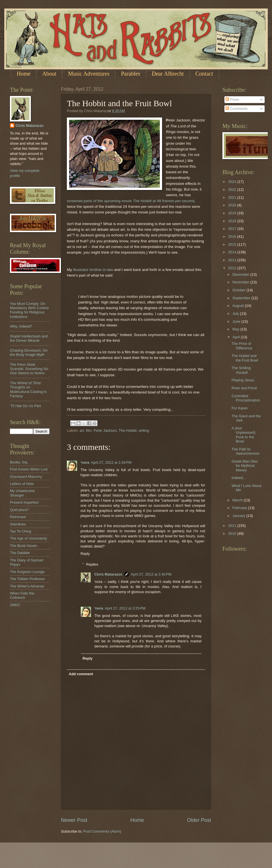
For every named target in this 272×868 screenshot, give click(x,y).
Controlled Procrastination (246, 398)
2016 (233, 237)
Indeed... (239, 478)
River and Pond (244, 388)
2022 (233, 190)
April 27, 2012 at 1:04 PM (111, 462)
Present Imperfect (24, 502)
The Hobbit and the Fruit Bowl (245, 358)
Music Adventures (89, 74)
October (239, 290)
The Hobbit (128, 430)
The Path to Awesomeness (246, 451)
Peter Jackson (105, 430)
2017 (233, 229)
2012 (233, 268)
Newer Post (74, 820)
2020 (233, 205)
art (82, 430)
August (239, 306)
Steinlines (18, 524)
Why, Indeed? (21, 326)
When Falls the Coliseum (22, 595)
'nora (85, 462)
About (49, 74)
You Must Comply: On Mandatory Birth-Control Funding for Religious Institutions (29, 310)
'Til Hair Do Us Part (25, 406)
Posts (232, 100)
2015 (233, 244)
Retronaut (18, 517)
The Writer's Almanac (27, 586)
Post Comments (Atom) (102, 831)
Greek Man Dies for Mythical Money (245, 466)
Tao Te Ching (21, 531)
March (238, 500)
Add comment (81, 674)
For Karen (240, 408)
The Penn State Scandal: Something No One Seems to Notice (29, 369)
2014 (233, 252)
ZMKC (15, 605)
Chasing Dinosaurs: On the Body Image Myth (29, 352)
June (237, 321)
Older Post (199, 820)
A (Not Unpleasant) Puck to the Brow (243, 435)
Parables (131, 74)
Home (24, 74)
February (240, 508)
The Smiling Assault (241, 370)
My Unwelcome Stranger (22, 493)
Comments (237, 109)
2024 (233, 182)
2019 (233, 213)
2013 (233, 260)
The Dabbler (20, 553)
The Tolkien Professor (27, 579)
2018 (233, 221)
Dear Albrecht (168, 74)
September (242, 298)
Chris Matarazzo (108, 574)
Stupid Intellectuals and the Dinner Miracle (29, 338)
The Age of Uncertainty (28, 538)
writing (144, 430)
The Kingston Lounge (27, 572)
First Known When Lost (29, 469)
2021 (233, 197)
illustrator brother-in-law (93, 270)
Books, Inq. (19, 462)
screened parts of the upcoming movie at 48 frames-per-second (131, 201)
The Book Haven (24, 546)
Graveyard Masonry (26, 477)
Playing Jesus (243, 380)
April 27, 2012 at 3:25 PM (125, 608)
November (241, 282)
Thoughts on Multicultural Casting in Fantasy (28, 389)
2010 (233, 534)
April (236, 337)
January (239, 516)
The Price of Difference (242, 346)
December (241, 274)
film (89, 430)
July (236, 314)
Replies (92, 564)
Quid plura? (19, 510)
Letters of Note (22, 484)
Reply (85, 554)
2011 (233, 526)
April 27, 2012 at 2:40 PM (151, 574)
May (236, 329)
